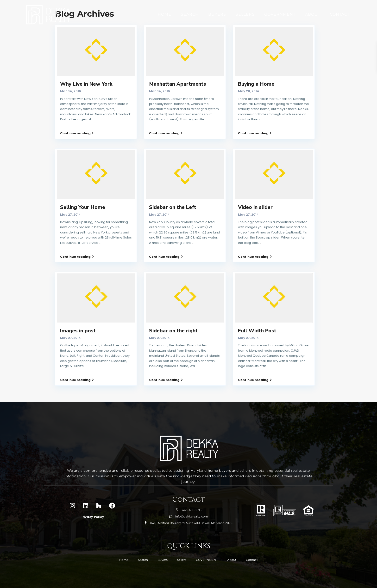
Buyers (217, 14)
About (313, 14)
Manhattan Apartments (178, 84)
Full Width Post (257, 314)
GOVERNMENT (280, 14)
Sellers (245, 14)
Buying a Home (256, 84)
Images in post (78, 314)
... (93, 119)
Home (164, 14)
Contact (340, 14)
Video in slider (255, 199)
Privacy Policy (92, 492)
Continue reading (77, 127)
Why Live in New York (86, 84)
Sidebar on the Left (173, 199)
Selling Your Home (83, 199)
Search (190, 14)
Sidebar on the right (173, 314)
